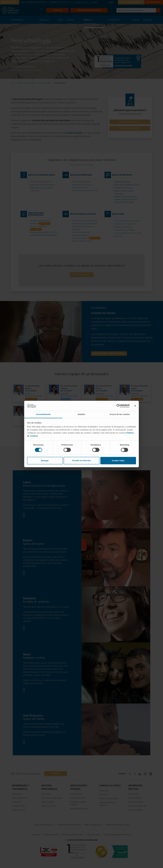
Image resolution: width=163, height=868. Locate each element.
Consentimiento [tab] (43, 414)
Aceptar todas (118, 460)
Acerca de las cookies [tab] (120, 414)
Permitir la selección (81, 460)
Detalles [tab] (81, 414)
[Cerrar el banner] (135, 406)
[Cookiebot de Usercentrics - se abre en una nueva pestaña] (118, 406)
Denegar (45, 460)
